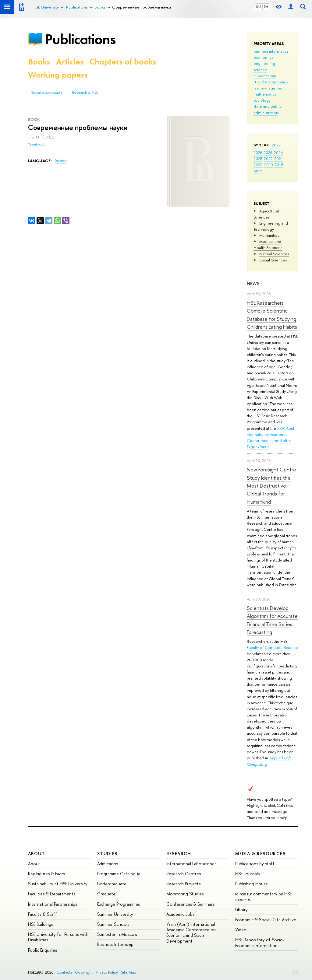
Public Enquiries (43, 950)
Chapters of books (123, 62)
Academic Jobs (180, 914)
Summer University (115, 914)
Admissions (108, 864)
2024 (278, 152)
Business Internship (115, 944)
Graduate (106, 894)
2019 (269, 165)
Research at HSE (85, 93)
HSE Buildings (41, 924)
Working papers (58, 75)
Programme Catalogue (119, 874)
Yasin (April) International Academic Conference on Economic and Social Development (191, 933)
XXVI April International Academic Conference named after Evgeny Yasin (270, 437)
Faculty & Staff (43, 914)
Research (179, 854)
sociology (262, 100)
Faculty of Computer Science (272, 647)
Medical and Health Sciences (268, 244)
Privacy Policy (107, 972)
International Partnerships (53, 904)
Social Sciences (273, 260)
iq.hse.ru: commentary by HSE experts (263, 896)
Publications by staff (255, 864)
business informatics (271, 51)
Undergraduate (112, 884)
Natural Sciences (274, 254)
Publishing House (252, 884)
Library (241, 910)
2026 (258, 152)
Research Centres (184, 874)
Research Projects (183, 884)
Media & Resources (260, 854)
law (256, 88)
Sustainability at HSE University (58, 884)
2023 (258, 159)
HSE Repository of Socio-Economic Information (260, 942)
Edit (296, 971)
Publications (80, 39)
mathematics (265, 94)
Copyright (84, 972)
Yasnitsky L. (37, 144)
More (258, 171)
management (273, 88)
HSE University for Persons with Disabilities (58, 937)
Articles (70, 62)
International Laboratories (191, 864)
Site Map (129, 972)
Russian (61, 161)
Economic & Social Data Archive (266, 920)
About (37, 854)
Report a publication (46, 93)
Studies (107, 854)
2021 (279, 159)
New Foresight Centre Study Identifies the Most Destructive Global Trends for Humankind (271, 485)
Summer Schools (113, 924)
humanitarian (265, 76)
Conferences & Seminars (190, 904)
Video (241, 930)
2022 (268, 159)
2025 (268, 152)
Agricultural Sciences (266, 214)
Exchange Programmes (119, 904)
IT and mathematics (271, 82)
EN (266, 7)
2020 (258, 165)
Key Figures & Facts (46, 874)
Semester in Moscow (117, 934)
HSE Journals (247, 874)
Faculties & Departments (52, 894)
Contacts (64, 972)
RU (259, 7)
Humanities (269, 235)
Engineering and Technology (271, 226)
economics (263, 57)
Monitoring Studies (185, 894)
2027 (276, 145)
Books (39, 62)
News (253, 283)
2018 (279, 165)
